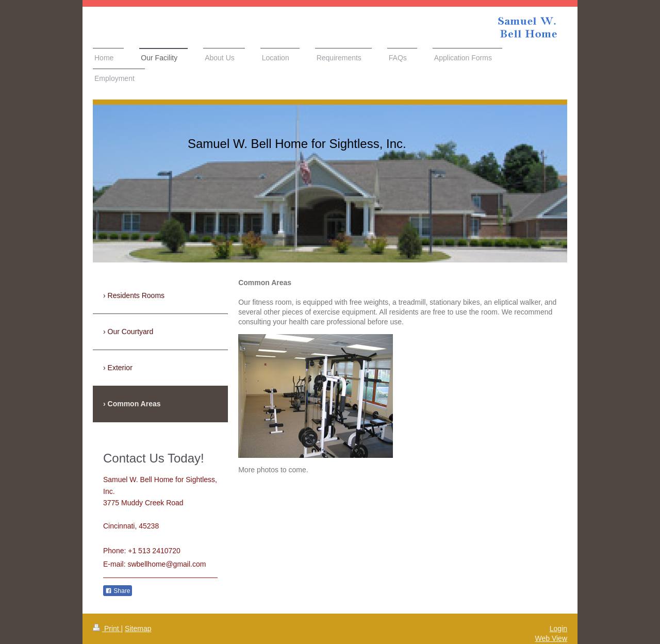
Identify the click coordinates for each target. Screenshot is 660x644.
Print (107, 629)
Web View (551, 638)
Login (558, 629)
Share (118, 591)
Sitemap (138, 629)
